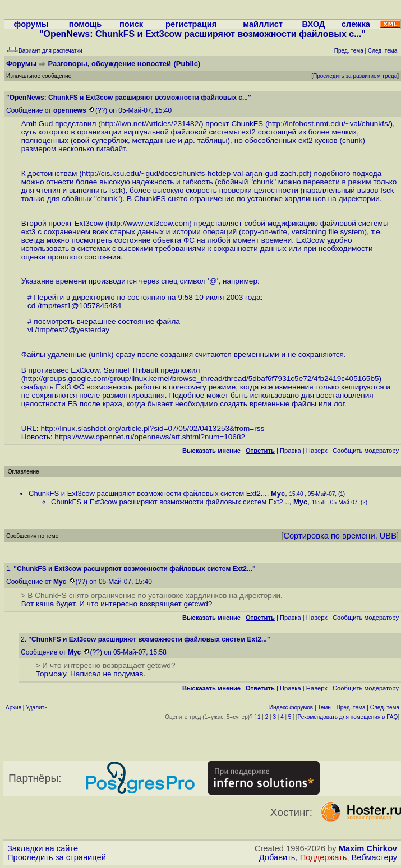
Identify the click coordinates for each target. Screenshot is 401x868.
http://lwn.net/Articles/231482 (150, 124)
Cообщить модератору (366, 451)
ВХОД (313, 24)
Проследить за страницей (57, 857)
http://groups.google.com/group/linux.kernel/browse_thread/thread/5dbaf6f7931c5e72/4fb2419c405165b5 (201, 379)
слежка (356, 24)
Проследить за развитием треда (355, 76)
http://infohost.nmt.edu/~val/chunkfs (328, 124)
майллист (263, 24)
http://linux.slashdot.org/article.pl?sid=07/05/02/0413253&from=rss (152, 428)
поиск (131, 24)
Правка (291, 451)
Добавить (277, 857)
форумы (31, 24)
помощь (86, 24)
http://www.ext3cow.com (148, 223)
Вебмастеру (374, 857)
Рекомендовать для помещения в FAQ (348, 717)
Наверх (317, 451)
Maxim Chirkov (368, 848)
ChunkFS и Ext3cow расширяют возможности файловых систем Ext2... (148, 493)
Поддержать (324, 857)
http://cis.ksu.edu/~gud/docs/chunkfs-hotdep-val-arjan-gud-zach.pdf (195, 173)
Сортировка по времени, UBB (340, 536)
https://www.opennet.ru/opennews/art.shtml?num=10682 (150, 437)
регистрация (191, 24)
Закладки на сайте (43, 848)
